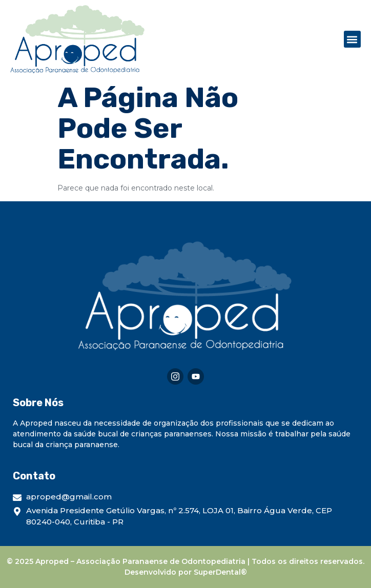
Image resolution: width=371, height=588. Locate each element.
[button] (352, 39)
